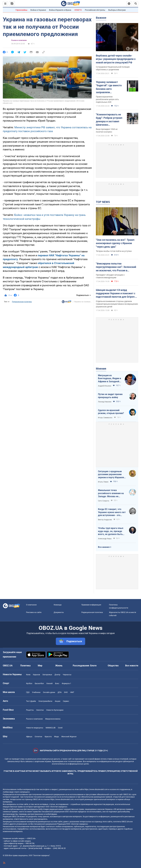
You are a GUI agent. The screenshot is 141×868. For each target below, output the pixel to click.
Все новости (132, 666)
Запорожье (47, 675)
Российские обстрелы (95, 10)
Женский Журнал (69, 737)
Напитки (40, 710)
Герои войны (21, 10)
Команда (58, 605)
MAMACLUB (51, 728)
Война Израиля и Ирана (60, 10)
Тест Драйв (31, 701)
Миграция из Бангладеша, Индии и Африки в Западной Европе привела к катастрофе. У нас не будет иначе (109, 379)
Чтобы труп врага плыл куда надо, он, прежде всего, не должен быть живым (111, 531)
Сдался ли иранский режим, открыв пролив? (111, 412)
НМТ (72, 692)
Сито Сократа (104, 501)
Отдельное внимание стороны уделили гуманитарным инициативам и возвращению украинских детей (117, 304)
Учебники (36, 692)
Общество (113, 666)
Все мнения (104, 547)
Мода (56, 737)
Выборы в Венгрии (117, 10)
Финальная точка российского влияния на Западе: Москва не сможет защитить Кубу (111, 493)
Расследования (81, 666)
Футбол (29, 683)
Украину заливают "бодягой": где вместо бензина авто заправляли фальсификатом (109, 87)
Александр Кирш (105, 539)
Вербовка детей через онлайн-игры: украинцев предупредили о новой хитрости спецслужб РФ (116, 59)
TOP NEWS (103, 202)
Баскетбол (39, 683)
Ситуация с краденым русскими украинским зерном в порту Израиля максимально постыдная (112, 475)
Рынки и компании (19, 40)
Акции (58, 701)
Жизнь (59, 666)
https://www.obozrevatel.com (96, 789)
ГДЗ (28, 692)
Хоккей (49, 683)
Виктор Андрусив (105, 520)
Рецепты (30, 710)
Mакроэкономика (53, 719)
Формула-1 (66, 683)
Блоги (93, 666)
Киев (28, 675)
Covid (60, 728)
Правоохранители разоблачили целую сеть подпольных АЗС (107, 99)
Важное (101, 18)
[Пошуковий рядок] (136, 4)
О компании (31, 605)
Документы (59, 612)
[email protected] (35, 848)
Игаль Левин (103, 482)
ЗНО (66, 692)
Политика (25, 666)
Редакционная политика (22, 302)
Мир (40, 666)
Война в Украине (38, 10)
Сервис (66, 701)
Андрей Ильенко (105, 386)
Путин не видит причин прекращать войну (110, 396)
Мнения (101, 369)
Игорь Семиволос (105, 418)
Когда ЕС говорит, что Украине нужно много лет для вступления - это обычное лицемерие (112, 512)
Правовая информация (91, 605)
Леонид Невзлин (105, 402)
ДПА (60, 692)
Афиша (29, 737)
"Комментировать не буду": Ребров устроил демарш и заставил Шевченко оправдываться (109, 120)
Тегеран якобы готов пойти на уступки (114, 251)
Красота (48, 737)
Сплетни (38, 737)
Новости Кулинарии (55, 710)
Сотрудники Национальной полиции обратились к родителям (113, 68)
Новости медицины (35, 728)
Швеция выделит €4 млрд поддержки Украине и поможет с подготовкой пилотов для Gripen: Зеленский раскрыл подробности (116, 294)
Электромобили (45, 701)
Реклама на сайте (34, 612)
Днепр (57, 675)
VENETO (78, 10)
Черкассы (67, 675)
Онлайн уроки (49, 692)
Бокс (57, 683)
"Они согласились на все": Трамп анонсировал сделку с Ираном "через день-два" (115, 243)
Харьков (36, 675)
